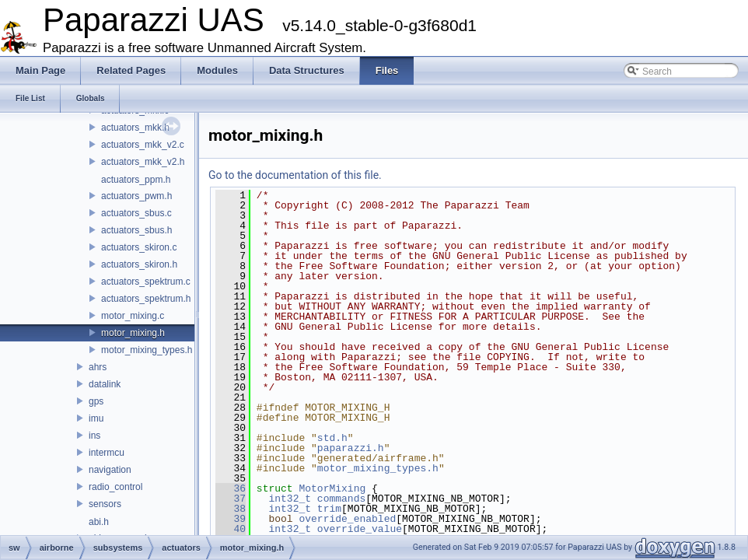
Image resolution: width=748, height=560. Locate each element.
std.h (332, 438)
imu (96, 418)
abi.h (99, 522)
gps (96, 401)
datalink (105, 384)
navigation (110, 470)
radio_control (115, 487)
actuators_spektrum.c (146, 282)
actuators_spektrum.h (146, 299)
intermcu (107, 453)
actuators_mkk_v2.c (143, 145)
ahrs (98, 367)
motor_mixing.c (133, 316)
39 (231, 519)
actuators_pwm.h (136, 196)
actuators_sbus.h (136, 230)
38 (231, 509)
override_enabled (347, 519)
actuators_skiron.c (139, 247)
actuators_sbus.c (136, 213)
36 (231, 488)
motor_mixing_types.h (147, 350)
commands (341, 499)
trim (329, 509)
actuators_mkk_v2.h (143, 162)
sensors (105, 504)
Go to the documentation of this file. (295, 175)
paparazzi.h (351, 448)
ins (94, 436)
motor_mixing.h (133, 333)
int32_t (290, 499)
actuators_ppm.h (136, 180)
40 (231, 529)
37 (231, 499)
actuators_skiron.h (139, 264)
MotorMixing (332, 488)
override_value (360, 529)
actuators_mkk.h (135, 128)
